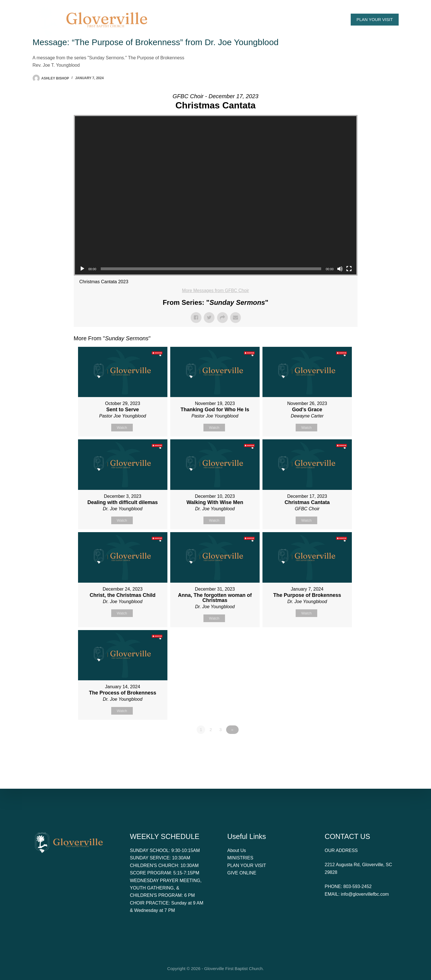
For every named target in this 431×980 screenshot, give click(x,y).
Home (175, 19)
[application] (216, 195)
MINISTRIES (240, 858)
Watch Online (239, 19)
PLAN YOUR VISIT (375, 19)
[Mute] (340, 269)
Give (305, 19)
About (204, 20)
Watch (122, 428)
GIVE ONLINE (242, 873)
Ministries (277, 19)
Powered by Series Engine (337, 747)
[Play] (82, 269)
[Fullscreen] (349, 269)
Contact (330, 19)
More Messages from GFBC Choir (216, 290)
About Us (237, 850)
